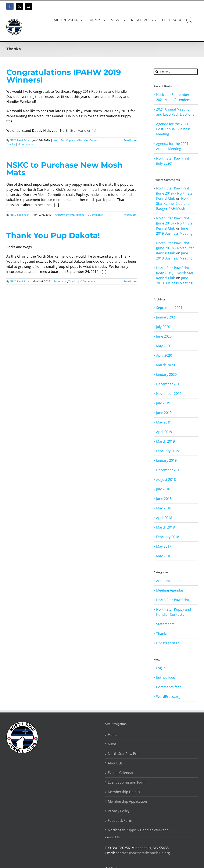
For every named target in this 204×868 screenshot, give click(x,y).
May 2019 (164, 422)
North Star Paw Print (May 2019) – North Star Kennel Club (175, 273)
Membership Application (127, 801)
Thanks (11, 144)
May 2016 (164, 556)
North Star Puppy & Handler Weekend (138, 830)
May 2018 (164, 508)
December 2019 (169, 384)
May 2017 (164, 546)
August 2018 (166, 480)
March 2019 (165, 441)
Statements (60, 281)
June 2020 (164, 336)
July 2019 (163, 403)
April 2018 (164, 518)
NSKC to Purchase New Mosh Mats (64, 169)
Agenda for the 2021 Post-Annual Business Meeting (173, 129)
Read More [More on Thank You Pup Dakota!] (130, 281)
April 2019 (164, 432)
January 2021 (166, 317)
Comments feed (169, 687)
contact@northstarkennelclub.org (143, 853)
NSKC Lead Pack (19, 140)
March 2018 (165, 527)
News (112, 744)
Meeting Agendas (170, 590)
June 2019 (164, 413)
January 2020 (166, 374)
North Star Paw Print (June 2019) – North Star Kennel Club (175, 193)
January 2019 (166, 460)
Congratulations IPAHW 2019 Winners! (64, 76)
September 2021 (169, 308)
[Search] (157, 72)
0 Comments (26, 144)
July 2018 (163, 489)
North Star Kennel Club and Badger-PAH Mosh (173, 203)
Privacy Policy (119, 811)
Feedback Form (120, 820)
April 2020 (164, 355)
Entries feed (166, 677)
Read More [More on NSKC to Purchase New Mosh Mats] (130, 215)
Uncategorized (168, 643)
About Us (115, 763)
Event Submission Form (127, 782)
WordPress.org (168, 697)
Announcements (65, 215)
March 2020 (165, 365)
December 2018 (169, 470)
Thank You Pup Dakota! (53, 235)
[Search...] (176, 72)
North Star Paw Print (173, 600)
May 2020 (164, 346)
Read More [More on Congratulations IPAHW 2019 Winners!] (130, 140)
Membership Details (124, 792)
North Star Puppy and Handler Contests (77, 140)
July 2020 (163, 327)
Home (113, 735)
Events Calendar (121, 773)
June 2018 (164, 499)
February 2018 (168, 537)
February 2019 (168, 451)
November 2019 (169, 394)
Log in (161, 668)
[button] (189, 20)
